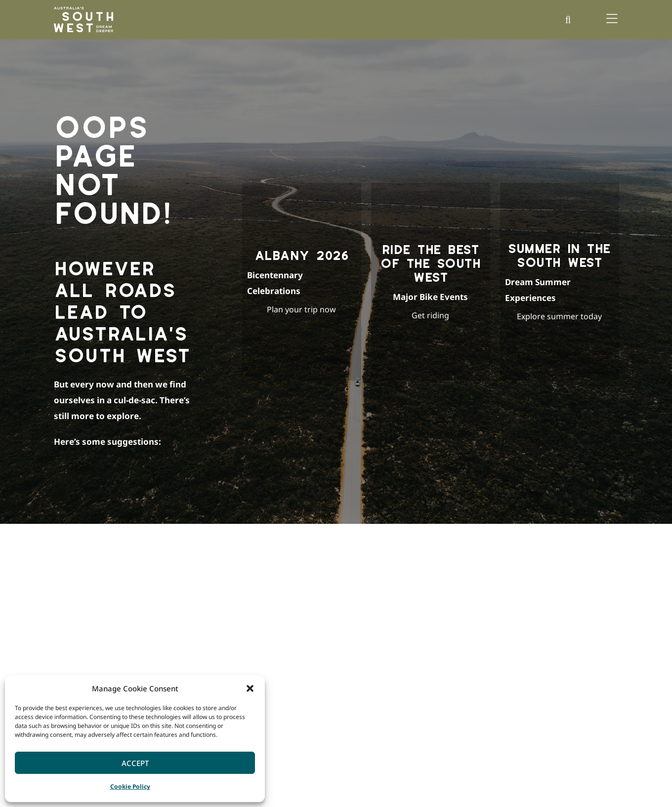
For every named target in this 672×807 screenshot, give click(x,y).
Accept (135, 763)
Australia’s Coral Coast (421, 780)
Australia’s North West (498, 780)
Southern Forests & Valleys (274, 664)
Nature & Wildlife (452, 678)
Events (436, 664)
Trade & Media (543, 678)
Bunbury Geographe (264, 636)
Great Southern (257, 678)
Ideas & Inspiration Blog (367, 636)
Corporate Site (544, 636)
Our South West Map (361, 650)
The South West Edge (362, 678)
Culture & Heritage (454, 650)
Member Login (544, 664)
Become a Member (550, 650)
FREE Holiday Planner (362, 664)
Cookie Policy (130, 786)
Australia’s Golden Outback (337, 780)
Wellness (440, 692)
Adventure (442, 636)
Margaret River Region (268, 650)
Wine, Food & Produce (459, 705)
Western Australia (568, 780)
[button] (250, 688)
